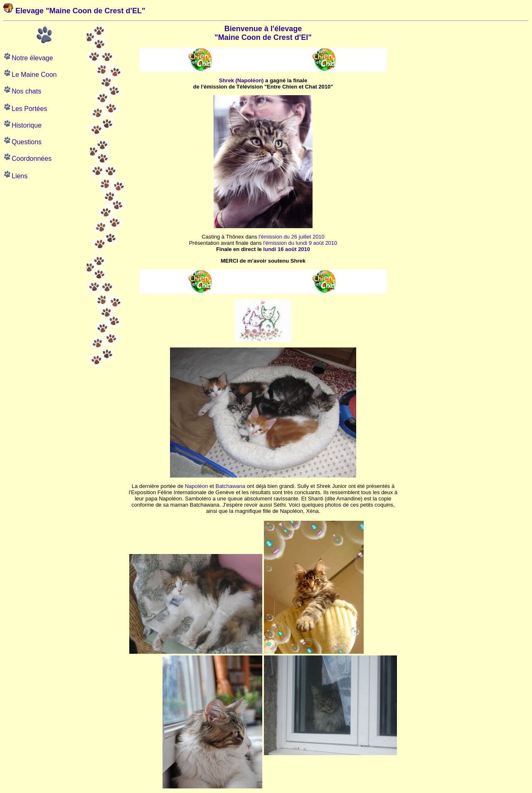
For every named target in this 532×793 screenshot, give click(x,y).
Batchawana (230, 486)
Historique (27, 125)
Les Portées (29, 109)
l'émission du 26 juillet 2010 (292, 237)
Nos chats (26, 91)
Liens (20, 176)
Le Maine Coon (34, 75)
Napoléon (197, 486)
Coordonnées (32, 159)
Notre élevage (32, 58)
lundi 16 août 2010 (287, 249)
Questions (27, 142)
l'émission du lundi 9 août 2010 (300, 243)
